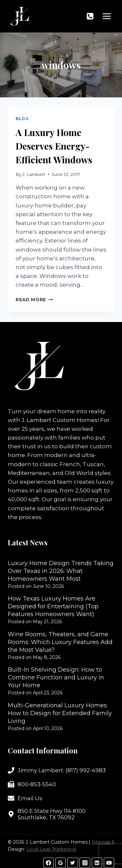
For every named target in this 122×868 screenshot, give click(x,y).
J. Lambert (34, 174)
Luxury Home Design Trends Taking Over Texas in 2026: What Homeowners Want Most (61, 571)
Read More (34, 300)
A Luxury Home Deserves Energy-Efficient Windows (54, 146)
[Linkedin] (97, 863)
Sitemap (101, 842)
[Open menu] (107, 16)
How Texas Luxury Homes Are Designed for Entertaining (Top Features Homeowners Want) (53, 606)
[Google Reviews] (61, 863)
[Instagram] (85, 863)
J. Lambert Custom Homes (60, 420)
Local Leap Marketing (51, 849)
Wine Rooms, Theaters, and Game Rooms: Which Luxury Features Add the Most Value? (60, 642)
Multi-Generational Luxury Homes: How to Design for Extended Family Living (60, 713)
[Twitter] (73, 863)
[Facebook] (48, 863)
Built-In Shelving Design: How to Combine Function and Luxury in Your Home (56, 677)
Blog (22, 119)
